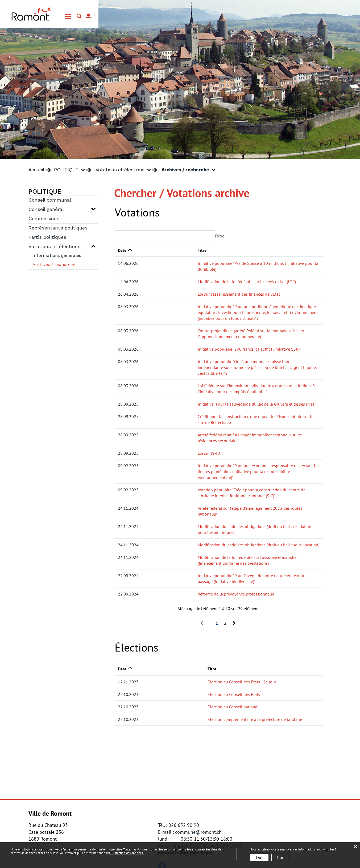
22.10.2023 (128, 630)
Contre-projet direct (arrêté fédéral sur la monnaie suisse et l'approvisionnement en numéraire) (230, 319)
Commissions (44, 219)
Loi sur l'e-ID (156, 418)
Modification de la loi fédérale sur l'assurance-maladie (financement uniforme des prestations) (230, 505)
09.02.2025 (128, 431)
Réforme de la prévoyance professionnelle (183, 530)
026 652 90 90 (184, 761)
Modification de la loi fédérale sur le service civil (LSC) (194, 276)
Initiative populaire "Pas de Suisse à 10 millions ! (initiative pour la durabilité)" (216, 263)
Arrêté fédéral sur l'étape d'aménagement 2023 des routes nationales (207, 467)
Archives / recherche (64, 264)
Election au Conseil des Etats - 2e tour (197, 618)
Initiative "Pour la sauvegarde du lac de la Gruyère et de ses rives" (204, 381)
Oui (259, 857)
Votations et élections (54, 247)
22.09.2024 (128, 517)
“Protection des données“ (127, 853)
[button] (71, 170)
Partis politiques (47, 237)
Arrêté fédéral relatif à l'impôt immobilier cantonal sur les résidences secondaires (218, 406)
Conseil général (46, 210)
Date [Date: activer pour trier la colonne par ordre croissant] (122, 250)
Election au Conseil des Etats (189, 630)
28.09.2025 (128, 381)
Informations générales (57, 256)
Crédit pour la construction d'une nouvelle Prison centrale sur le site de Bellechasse (221, 393)
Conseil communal (50, 200)
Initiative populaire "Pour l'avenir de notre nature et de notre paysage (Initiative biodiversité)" (229, 517)
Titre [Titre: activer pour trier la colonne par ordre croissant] (149, 250)
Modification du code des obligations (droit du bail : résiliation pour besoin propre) (220, 480)
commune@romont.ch (198, 768)
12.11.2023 (128, 618)
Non (281, 857)
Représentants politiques (58, 228)
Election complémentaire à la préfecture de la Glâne (210, 655)
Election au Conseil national (188, 643)
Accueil (36, 170)
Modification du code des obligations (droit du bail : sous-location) (206, 492)
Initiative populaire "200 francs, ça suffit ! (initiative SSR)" (197, 331)
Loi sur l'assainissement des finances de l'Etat (186, 288)
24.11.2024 (128, 467)
